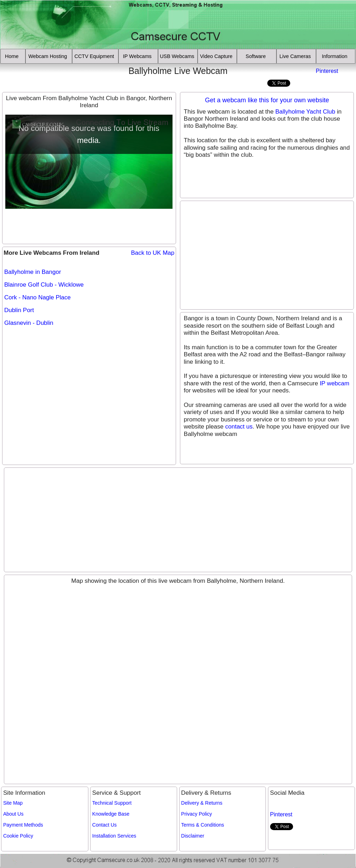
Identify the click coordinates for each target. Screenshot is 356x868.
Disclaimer (192, 836)
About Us (13, 814)
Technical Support (112, 803)
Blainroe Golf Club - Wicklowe (44, 285)
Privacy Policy (196, 814)
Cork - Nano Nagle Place (37, 297)
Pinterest (327, 71)
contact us (239, 427)
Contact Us (104, 825)
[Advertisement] (43, 76)
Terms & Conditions (202, 825)
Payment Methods (23, 825)
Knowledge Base (111, 814)
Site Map (13, 803)
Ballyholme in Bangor (33, 272)
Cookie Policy (18, 836)
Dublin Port (19, 310)
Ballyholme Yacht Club (305, 112)
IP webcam (334, 383)
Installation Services (114, 836)
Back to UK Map (153, 253)
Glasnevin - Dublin (29, 323)
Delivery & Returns (202, 803)
